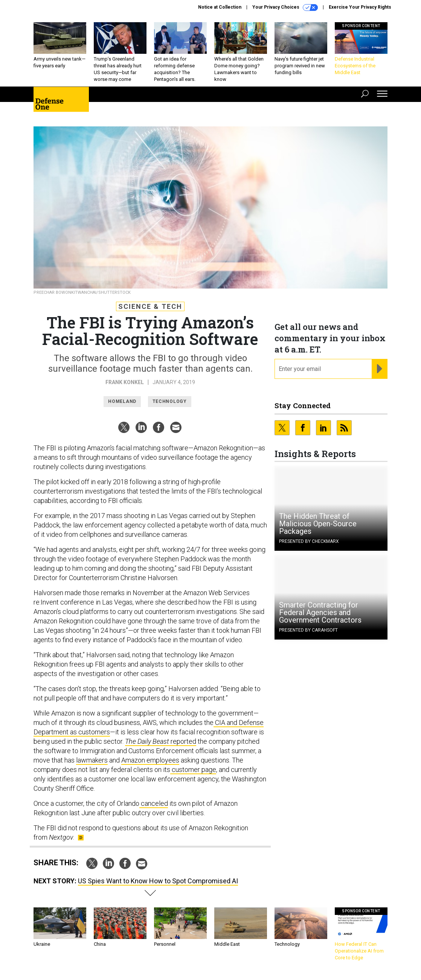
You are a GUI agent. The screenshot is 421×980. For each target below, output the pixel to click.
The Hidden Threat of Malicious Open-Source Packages (318, 524)
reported (161, 741)
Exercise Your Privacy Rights (360, 7)
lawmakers (92, 760)
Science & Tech (150, 306)
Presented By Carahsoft (308, 630)
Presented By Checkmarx (309, 541)
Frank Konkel (125, 382)
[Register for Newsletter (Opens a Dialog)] (379, 369)
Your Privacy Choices (285, 8)
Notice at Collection (220, 7)
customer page (193, 770)
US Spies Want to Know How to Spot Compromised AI (158, 881)
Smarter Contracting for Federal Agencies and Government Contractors (320, 612)
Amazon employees (150, 760)
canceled (154, 803)
